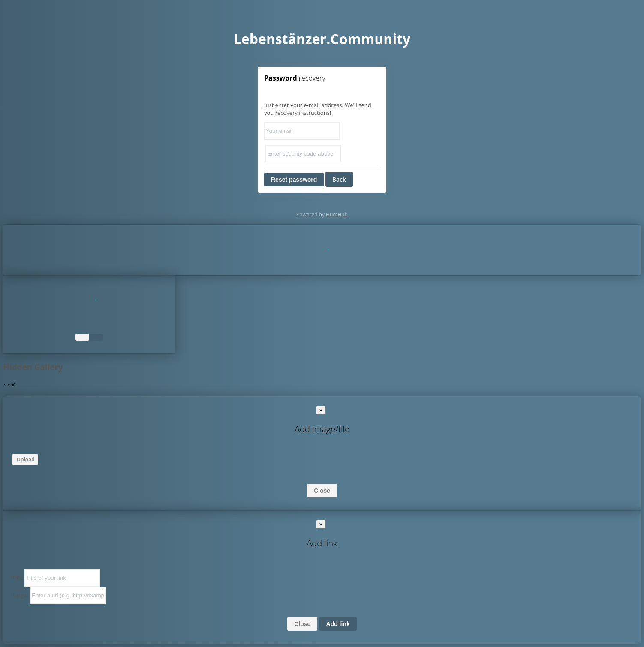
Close (322, 491)
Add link (338, 624)
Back (339, 179)
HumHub (337, 214)
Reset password (294, 180)
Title (18, 578)
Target (20, 595)
